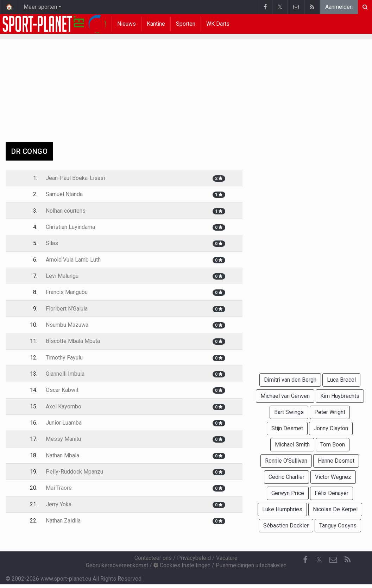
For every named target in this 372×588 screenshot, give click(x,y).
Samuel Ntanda (64, 194)
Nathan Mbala (62, 455)
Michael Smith (292, 445)
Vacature (227, 558)
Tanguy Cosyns (338, 526)
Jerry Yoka (59, 504)
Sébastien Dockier (286, 526)
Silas (52, 243)
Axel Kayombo (64, 406)
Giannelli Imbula (65, 374)
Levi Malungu (62, 276)
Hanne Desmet (336, 461)
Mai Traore (59, 488)
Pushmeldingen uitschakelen (251, 565)
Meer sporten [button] (40, 7)
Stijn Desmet (287, 428)
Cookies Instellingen (182, 565)
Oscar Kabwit (62, 390)
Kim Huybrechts (340, 396)
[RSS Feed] (347, 560)
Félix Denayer (332, 493)
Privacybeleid (194, 558)
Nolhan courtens (66, 211)
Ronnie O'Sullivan (286, 461)
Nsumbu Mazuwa (67, 325)
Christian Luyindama (70, 227)
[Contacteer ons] (333, 560)
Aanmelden (339, 7)
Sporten (186, 24)
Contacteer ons (153, 558)
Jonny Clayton (331, 428)
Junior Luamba (64, 423)
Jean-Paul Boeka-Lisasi (75, 178)
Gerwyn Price (288, 493)
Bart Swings (289, 412)
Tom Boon (333, 445)
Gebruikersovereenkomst (117, 565)
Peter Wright (330, 412)
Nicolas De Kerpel (335, 509)
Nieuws (127, 24)
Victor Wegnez (333, 477)
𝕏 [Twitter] (319, 560)
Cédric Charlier (286, 477)
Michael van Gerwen (285, 396)
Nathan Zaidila (63, 521)
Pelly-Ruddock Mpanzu (74, 472)
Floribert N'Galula (67, 309)
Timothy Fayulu (64, 358)
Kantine (156, 24)
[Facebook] (305, 560)
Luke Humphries (282, 509)
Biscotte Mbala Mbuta (73, 341)
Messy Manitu (63, 439)
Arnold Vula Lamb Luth (73, 260)
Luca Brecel (341, 380)
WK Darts (218, 24)
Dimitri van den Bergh (290, 380)
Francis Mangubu (67, 292)
